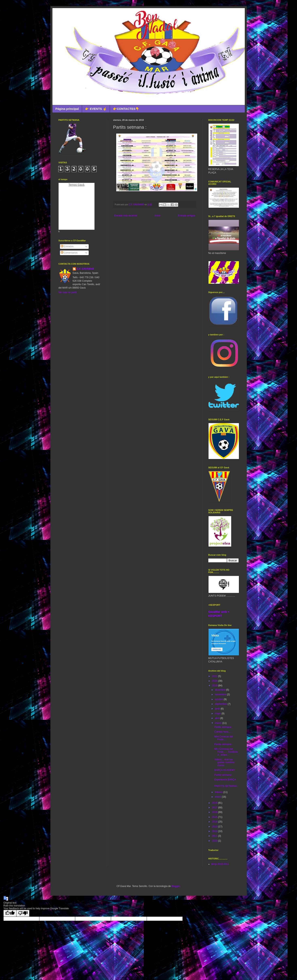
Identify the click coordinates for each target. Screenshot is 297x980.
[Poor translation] (23, 913)
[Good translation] (10, 913)
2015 (215, 817)
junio (218, 709)
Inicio (158, 216)
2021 (215, 676)
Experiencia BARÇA (225, 780)
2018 (215, 803)
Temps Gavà (76, 185)
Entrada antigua (187, 216)
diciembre (220, 690)
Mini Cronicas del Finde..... (224, 738)
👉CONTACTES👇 (126, 109)
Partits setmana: (223, 775)
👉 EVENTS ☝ (96, 109)
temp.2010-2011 (220, 864)
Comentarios (69, 253)
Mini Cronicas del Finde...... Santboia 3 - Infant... (226, 752)
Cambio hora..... (223, 732)
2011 (215, 836)
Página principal (67, 109)
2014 (215, 822)
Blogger (176, 886)
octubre (219, 699)
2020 (215, 681)
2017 (215, 808)
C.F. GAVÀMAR (85, 269)
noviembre (221, 694)
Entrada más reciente (126, 216)
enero (218, 797)
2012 (215, 831)
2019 (215, 686)
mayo (218, 714)
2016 (215, 812)
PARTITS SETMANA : (226, 786)
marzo (219, 723)
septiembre (221, 704)
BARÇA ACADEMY (225, 770)
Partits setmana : (223, 727)
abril (217, 718)
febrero (219, 792)
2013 (215, 827)
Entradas (67, 246)
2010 (215, 841)
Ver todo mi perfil (68, 292)
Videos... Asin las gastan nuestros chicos (224, 762)
